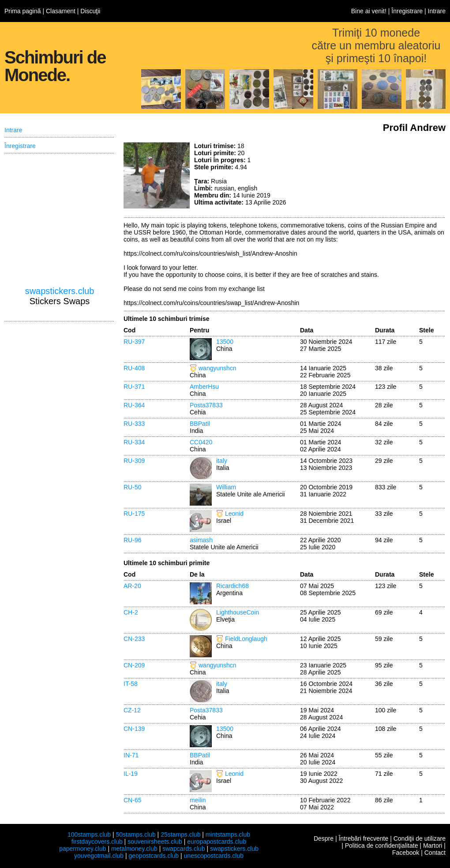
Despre (324, 838)
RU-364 (134, 405)
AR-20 (132, 586)
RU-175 (134, 514)
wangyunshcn (217, 368)
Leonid (234, 514)
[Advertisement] (379, 175)
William (226, 487)
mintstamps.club (228, 834)
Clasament (61, 11)
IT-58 (131, 684)
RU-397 (134, 342)
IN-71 (131, 755)
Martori (433, 846)
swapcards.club (184, 849)
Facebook (406, 853)
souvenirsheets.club (155, 842)
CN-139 (134, 729)
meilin (198, 800)
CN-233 (134, 639)
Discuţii (90, 11)
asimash (201, 540)
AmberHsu (204, 387)
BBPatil (200, 424)
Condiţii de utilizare (420, 838)
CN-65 (132, 800)
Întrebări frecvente (363, 838)
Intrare (437, 11)
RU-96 (132, 540)
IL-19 (131, 774)
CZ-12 (132, 710)
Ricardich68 (232, 586)
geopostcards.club (154, 856)
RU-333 (134, 424)
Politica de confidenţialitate (382, 846)
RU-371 (134, 387)
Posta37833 (206, 405)
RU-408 (134, 368)
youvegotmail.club (99, 856)
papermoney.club (82, 849)
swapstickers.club (60, 291)
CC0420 (201, 442)
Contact (435, 853)
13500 (225, 342)
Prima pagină (23, 11)
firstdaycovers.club (97, 842)
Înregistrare (407, 11)
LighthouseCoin (238, 612)
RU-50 (132, 487)
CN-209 (134, 665)
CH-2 (131, 612)
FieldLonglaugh (246, 639)
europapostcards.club (217, 842)
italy (222, 461)
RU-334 (134, 442)
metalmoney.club (134, 849)
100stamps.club (89, 834)
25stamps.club (180, 834)
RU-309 (134, 461)
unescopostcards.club (214, 856)
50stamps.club (135, 834)
